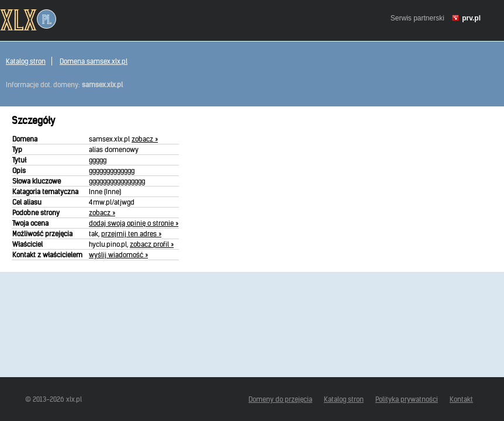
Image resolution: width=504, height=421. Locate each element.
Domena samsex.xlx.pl (94, 61)
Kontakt (461, 399)
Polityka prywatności (407, 399)
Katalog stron (26, 61)
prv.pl (471, 18)
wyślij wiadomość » (118, 255)
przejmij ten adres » (131, 234)
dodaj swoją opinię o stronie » (134, 223)
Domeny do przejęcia (280, 399)
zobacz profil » (152, 244)
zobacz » (145, 139)
